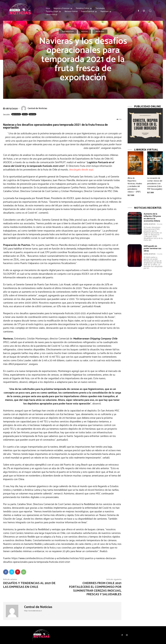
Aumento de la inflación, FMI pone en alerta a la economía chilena (153, 217)
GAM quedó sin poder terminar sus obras (152, 248)
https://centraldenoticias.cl (33, 611)
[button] (150, 11)
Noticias (85, 32)
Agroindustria (68, 32)
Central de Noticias (37, 108)
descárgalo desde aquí (81, 170)
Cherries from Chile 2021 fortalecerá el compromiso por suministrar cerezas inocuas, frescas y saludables (95, 589)
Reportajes (100, 32)
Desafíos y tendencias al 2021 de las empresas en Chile (29, 585)
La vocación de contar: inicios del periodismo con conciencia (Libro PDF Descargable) (155, 184)
